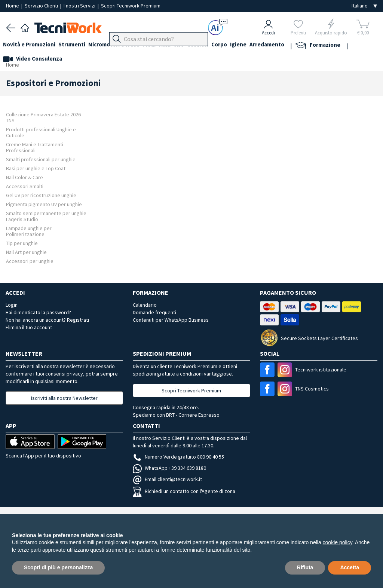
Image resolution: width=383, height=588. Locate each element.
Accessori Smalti (25, 186)
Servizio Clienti (42, 6)
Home (13, 6)
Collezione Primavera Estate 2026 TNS (43, 117)
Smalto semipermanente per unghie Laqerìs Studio (46, 216)
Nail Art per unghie (26, 252)
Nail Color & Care (24, 177)
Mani (180, 45)
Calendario (145, 305)
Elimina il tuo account (29, 327)
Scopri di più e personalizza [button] (58, 567)
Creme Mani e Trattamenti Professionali (35, 147)
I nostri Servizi (80, 6)
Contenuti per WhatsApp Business (171, 320)
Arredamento (297, 45)
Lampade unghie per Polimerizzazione (29, 231)
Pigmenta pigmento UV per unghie (44, 204)
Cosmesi (219, 45)
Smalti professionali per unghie (41, 159)
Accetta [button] (350, 567)
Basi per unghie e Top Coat (36, 168)
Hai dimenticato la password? (38, 312)
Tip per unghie (22, 243)
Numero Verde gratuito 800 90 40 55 (178, 457)
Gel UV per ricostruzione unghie (41, 195)
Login (12, 305)
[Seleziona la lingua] (364, 6)
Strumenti (78, 45)
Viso (197, 45)
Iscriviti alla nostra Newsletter (64, 398)
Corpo (243, 45)
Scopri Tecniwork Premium (131, 6)
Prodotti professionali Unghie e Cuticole (41, 132)
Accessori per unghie (30, 261)
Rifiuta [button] (305, 567)
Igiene (265, 45)
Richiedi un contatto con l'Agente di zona (184, 491)
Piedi (161, 45)
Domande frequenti (154, 312)
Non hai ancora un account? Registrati (47, 320)
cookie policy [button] (338, 542)
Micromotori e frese (123, 45)
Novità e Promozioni (32, 45)
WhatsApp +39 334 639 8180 (169, 468)
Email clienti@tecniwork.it (167, 479)
